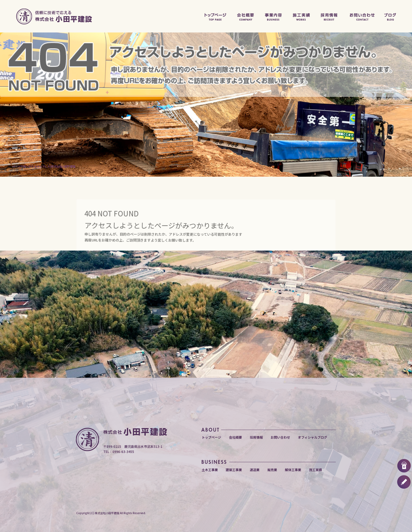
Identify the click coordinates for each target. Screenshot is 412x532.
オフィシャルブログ (396, 16)
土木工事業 (210, 470)
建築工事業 (234, 470)
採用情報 (330, 16)
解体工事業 (293, 470)
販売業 (272, 470)
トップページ (215, 16)
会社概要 (245, 16)
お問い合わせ (362, 16)
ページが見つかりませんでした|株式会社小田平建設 (44, 166)
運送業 (255, 470)
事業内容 (273, 16)
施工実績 (302, 16)
